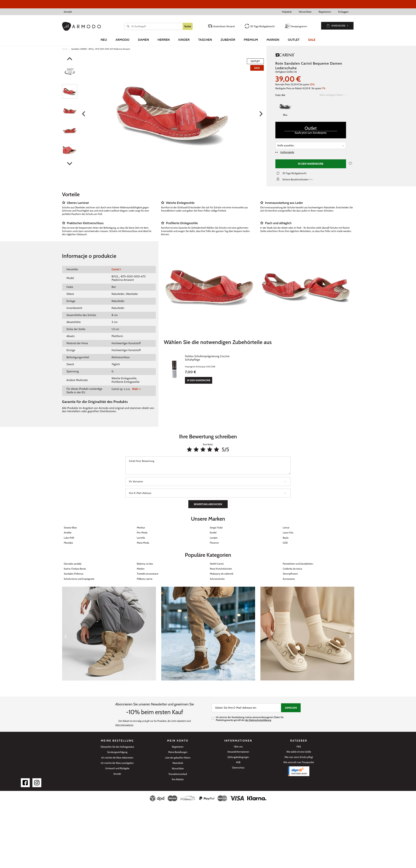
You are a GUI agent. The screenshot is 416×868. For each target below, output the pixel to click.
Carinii (116, 269)
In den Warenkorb (311, 164)
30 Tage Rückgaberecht (260, 26)
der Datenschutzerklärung (258, 720)
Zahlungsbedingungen (238, 757)
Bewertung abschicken (208, 504)
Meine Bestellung (117, 741)
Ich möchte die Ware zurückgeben (117, 763)
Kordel (213, 533)
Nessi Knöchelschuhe (221, 569)
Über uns (238, 747)
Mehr (135, 389)
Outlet (294, 40)
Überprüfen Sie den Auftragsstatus (117, 747)
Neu (104, 40)
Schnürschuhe (217, 579)
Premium (251, 40)
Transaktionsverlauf (178, 774)
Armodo (122, 40)
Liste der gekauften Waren (178, 758)
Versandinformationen (238, 752)
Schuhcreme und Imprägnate (79, 579)
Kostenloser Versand (221, 26)
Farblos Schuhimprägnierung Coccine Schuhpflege (215, 356)
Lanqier (214, 538)
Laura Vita (288, 533)
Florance (214, 543)
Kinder (184, 40)
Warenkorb (178, 763)
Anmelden (291, 708)
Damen (143, 40)
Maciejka (68, 543)
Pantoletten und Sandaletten (298, 564)
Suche (188, 26)
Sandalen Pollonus (74, 574)
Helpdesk (287, 12)
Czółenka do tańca (292, 569)
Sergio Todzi (216, 528)
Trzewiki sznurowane (148, 574)
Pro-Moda (142, 533)
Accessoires (289, 579)
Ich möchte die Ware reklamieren (117, 758)
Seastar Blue (70, 528)
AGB (238, 762)
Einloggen (343, 12)
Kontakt (68, 12)
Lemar (286, 528)
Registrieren (325, 12)
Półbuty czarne (145, 579)
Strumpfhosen (290, 574)
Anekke (68, 533)
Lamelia (141, 538)
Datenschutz (238, 768)
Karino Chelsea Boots (75, 569)
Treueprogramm (296, 26)
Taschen (205, 40)
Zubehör (228, 40)
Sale (312, 40)
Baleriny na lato (145, 564)
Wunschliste (305, 12)
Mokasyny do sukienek (222, 574)
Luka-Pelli (69, 538)
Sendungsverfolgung (117, 752)
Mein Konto (178, 741)
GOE (285, 543)
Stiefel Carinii (217, 564)
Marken (273, 40)
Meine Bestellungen (178, 752)
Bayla (286, 538)
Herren (164, 40)
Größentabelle (285, 152)
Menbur (141, 528)
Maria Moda (143, 543)
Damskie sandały (73, 564)
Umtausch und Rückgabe (117, 768)
